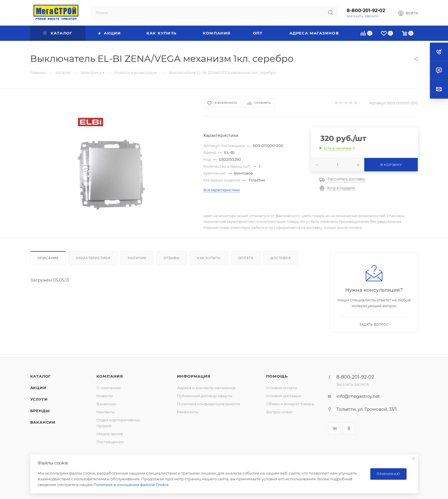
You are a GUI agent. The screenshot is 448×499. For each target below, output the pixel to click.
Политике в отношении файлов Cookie (131, 485)
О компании (108, 388)
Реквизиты (188, 412)
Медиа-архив (110, 434)
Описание (48, 258)
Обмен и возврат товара (290, 404)
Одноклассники (349, 428)
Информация (194, 376)
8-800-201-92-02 (366, 10)
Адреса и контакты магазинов (206, 388)
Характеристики (93, 258)
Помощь (277, 376)
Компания (110, 376)
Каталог (41, 376)
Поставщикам (110, 442)
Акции (38, 388)
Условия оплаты (282, 388)
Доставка (281, 258)
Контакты (106, 412)
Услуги (39, 399)
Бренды (40, 411)
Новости (105, 396)
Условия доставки (284, 396)
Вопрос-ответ (279, 412)
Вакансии (43, 422)
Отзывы (172, 258)
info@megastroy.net (358, 396)
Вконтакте (334, 428)
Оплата (246, 258)
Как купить (209, 258)
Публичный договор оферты (205, 396)
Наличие (137, 258)
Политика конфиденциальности (208, 404)
